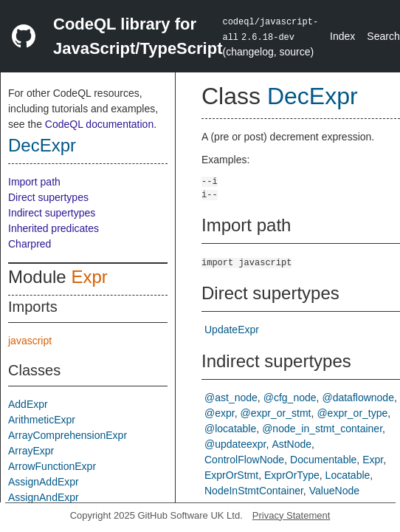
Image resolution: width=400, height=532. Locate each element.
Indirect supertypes (52, 213)
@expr (220, 413)
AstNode (292, 444)
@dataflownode (358, 398)
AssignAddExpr (44, 482)
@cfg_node (290, 398)
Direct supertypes (48, 197)
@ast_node (231, 398)
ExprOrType (292, 475)
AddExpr (28, 404)
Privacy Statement (292, 515)
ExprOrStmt (231, 475)
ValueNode (334, 491)
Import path (34, 182)
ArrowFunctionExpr (52, 466)
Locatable (348, 475)
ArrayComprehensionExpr (68, 435)
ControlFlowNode (244, 460)
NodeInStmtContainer (254, 491)
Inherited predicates (54, 228)
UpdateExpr (232, 330)
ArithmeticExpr (42, 420)
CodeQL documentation (99, 124)
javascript (30, 341)
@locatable (230, 429)
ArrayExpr (31, 451)
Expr (89, 277)
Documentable (323, 460)
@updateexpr (235, 444)
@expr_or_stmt (276, 413)
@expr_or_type (352, 413)
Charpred (30, 244)
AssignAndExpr (44, 497)
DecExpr (42, 145)
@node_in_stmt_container (322, 429)
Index (342, 36)
